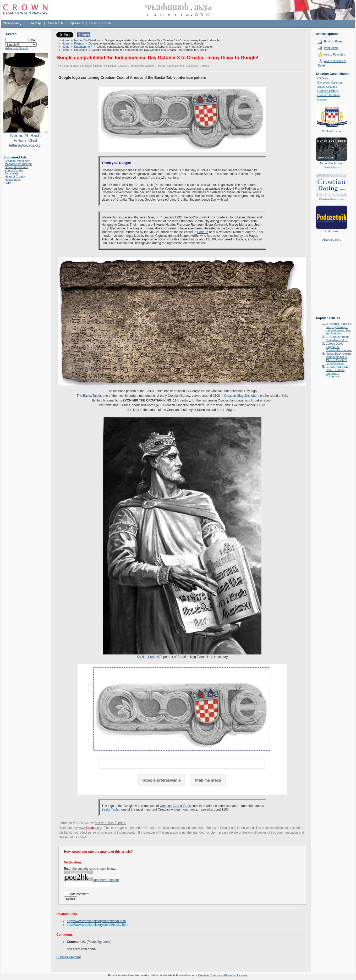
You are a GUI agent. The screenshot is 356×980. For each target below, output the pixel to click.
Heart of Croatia (15, 177)
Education (81, 50)
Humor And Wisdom (87, 40)
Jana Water (12, 173)
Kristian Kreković (148, 657)
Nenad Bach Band (16, 167)
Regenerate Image (106, 880)
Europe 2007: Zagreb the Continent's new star (339, 347)
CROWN (323, 78)
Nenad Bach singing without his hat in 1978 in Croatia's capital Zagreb (338, 358)
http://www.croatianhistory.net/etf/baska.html (97, 925)
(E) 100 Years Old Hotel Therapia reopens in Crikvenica (337, 371)
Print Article (331, 48)
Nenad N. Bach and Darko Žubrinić (82, 66)
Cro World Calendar (330, 82)
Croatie (322, 99)
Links (93, 23)
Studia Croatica (327, 87)
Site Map (35, 23)
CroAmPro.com (332, 131)
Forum (106, 23)
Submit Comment (69, 957)
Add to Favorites (335, 54)
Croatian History (328, 91)
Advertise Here (332, 240)
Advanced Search (17, 48)
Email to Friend (334, 41)
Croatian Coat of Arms (175, 806)
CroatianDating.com (17, 161)
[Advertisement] (332, 283)
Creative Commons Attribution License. (223, 975)
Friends (79, 43)
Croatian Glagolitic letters (242, 396)
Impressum (76, 23)
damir (106, 942)
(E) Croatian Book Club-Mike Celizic (337, 338)
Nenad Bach (13, 180)
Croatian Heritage (328, 95)
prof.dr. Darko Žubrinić (110, 823)
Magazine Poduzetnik (18, 164)
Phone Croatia (14, 170)
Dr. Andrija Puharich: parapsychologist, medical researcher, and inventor (339, 329)
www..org (90, 828)
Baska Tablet (92, 396)
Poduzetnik (332, 231)
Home (66, 40)
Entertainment (83, 47)
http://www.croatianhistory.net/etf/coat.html (96, 921)
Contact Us (56, 23)
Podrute (203, 232)
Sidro (8, 183)
